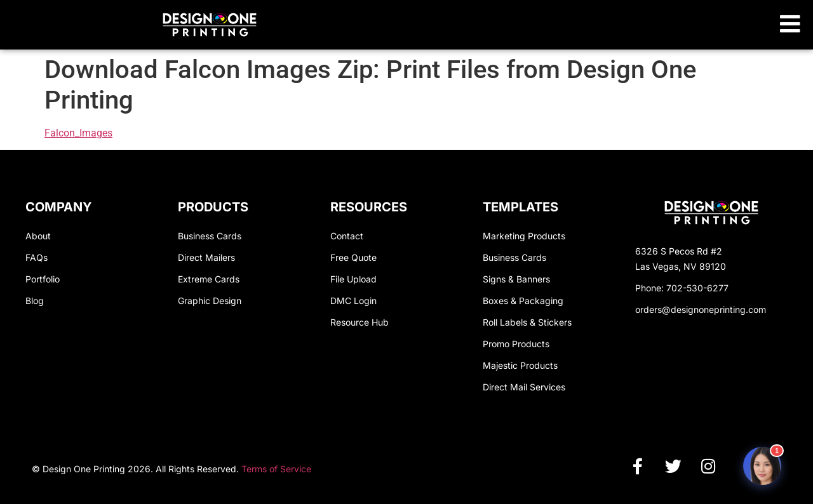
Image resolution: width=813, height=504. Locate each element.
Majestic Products (520, 365)
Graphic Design (210, 301)
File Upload (353, 279)
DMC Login (353, 301)
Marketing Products (524, 236)
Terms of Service (276, 469)
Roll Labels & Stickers (527, 322)
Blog (35, 301)
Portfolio (43, 279)
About (38, 236)
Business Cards (210, 236)
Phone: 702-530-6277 (682, 288)
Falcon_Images (78, 133)
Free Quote (353, 257)
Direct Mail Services (524, 387)
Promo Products (516, 344)
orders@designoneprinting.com (701, 309)
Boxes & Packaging (523, 301)
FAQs (37, 257)
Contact (347, 236)
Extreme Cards (209, 279)
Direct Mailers (206, 257)
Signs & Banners (516, 279)
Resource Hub (359, 322)
